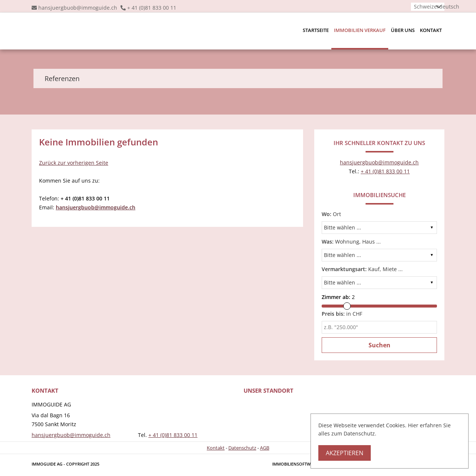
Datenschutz (242, 448)
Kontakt (431, 30)
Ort (331, 214)
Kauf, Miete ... (362, 269)
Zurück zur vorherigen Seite (74, 163)
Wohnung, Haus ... (351, 242)
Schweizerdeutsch (437, 7)
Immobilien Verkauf (360, 30)
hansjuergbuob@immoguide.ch (78, 8)
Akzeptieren (345, 453)
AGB (265, 448)
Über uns (403, 30)
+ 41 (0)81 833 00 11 (152, 8)
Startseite (316, 30)
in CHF (342, 314)
